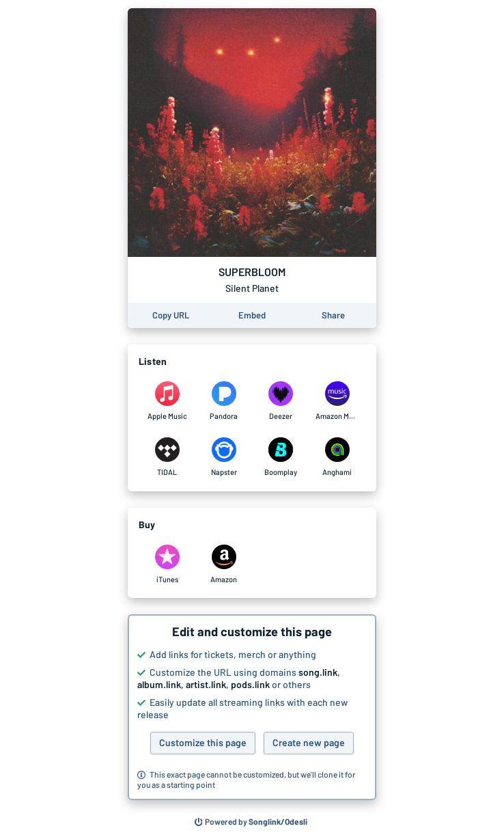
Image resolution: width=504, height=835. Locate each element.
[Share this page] (333, 315)
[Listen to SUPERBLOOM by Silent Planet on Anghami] (337, 457)
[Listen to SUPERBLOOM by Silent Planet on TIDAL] (167, 457)
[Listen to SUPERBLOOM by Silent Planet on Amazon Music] (337, 401)
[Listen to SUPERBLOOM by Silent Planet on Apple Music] (167, 401)
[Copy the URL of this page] (171, 315)
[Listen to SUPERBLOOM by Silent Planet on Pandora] (224, 401)
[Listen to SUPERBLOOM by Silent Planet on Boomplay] (280, 457)
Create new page (309, 742)
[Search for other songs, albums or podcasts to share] (251, 822)
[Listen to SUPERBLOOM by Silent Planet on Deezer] (280, 401)
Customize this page (203, 742)
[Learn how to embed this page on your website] (252, 315)
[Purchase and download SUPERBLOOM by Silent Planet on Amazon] (224, 564)
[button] (252, 707)
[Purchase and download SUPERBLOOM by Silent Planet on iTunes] (167, 564)
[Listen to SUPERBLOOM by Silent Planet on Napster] (224, 457)
